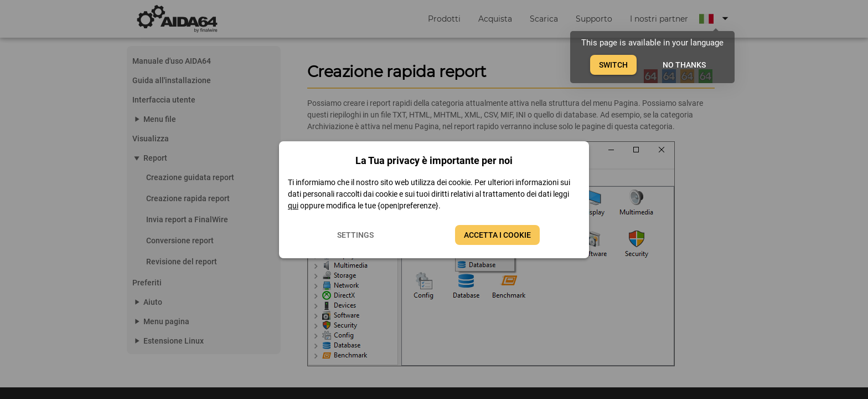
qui (293, 206)
